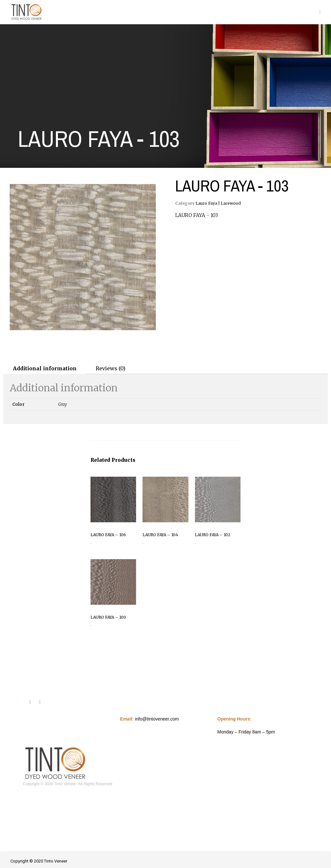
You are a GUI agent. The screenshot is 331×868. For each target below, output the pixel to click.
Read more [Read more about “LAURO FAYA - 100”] (91, 626)
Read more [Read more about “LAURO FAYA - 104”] (143, 543)
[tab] (45, 368)
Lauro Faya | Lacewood (218, 203)
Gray (63, 404)
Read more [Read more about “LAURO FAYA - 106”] (91, 543)
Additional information (45, 368)
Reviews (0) (111, 368)
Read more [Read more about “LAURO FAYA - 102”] (195, 543)
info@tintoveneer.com (157, 719)
